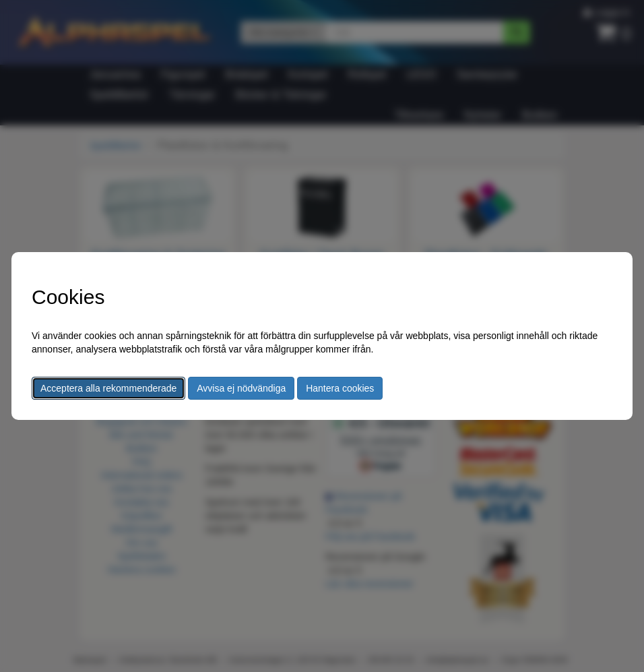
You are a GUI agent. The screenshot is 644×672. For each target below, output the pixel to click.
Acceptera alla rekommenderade (108, 388)
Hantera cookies (340, 388)
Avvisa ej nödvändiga (241, 388)
